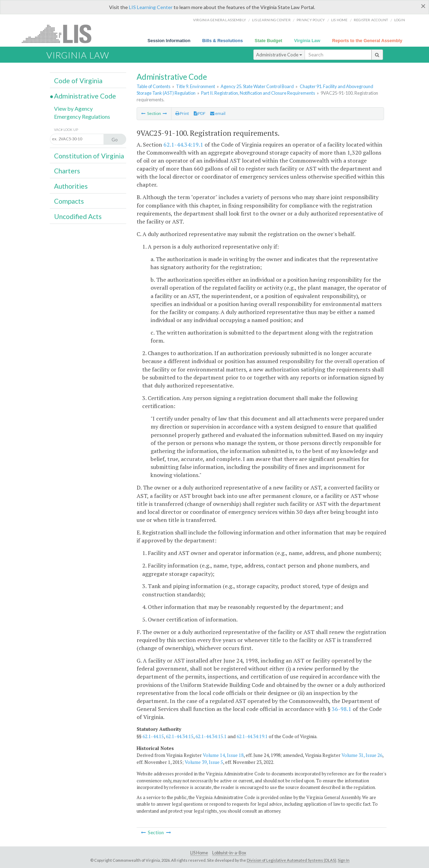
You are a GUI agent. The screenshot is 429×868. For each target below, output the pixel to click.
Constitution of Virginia (89, 156)
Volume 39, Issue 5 (204, 762)
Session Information (169, 41)
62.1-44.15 (153, 736)
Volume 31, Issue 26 (362, 755)
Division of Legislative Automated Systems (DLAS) (292, 860)
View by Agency (73, 108)
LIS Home (199, 853)
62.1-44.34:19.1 (183, 144)
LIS (60, 34)
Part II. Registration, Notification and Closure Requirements (258, 93)
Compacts (69, 201)
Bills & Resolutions (223, 41)
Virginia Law (307, 41)
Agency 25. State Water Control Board (257, 86)
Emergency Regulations (82, 116)
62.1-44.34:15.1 (211, 736)
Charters (67, 171)
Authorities (71, 186)
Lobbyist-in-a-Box (229, 853)
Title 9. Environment (196, 86)
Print (182, 113)
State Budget (269, 41)
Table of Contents (154, 86)
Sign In (344, 860)
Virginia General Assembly (220, 20)
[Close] (423, 6)
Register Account (371, 20)
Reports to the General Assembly (367, 41)
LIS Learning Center (151, 7)
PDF (200, 113)
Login (400, 20)
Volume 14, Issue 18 (223, 755)
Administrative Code (279, 55)
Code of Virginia (78, 81)
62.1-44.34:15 (180, 736)
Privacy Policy (311, 20)
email (218, 113)
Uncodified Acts (78, 216)
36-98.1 (342, 709)
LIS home (339, 20)
